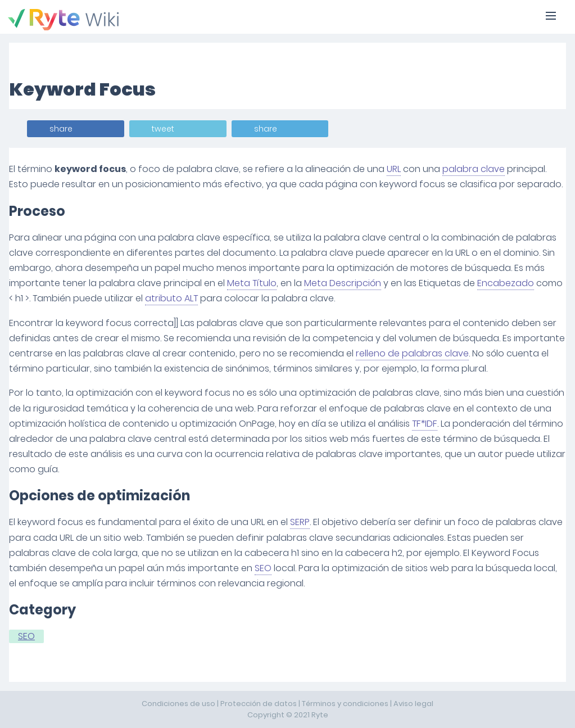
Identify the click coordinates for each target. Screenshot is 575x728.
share (61, 129)
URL (394, 169)
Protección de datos (259, 704)
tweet (163, 129)
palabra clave (474, 169)
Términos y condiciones (345, 704)
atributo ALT (171, 298)
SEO (263, 568)
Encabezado (506, 283)
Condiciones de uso (178, 704)
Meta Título (252, 283)
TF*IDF (425, 424)
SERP (300, 522)
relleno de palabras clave (412, 353)
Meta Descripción (343, 283)
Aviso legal (413, 704)
